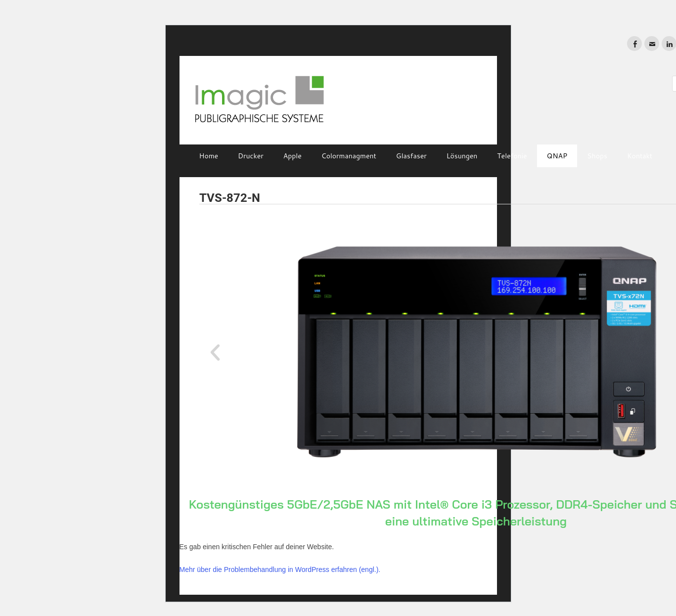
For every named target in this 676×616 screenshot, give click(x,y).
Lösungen (462, 156)
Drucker (251, 156)
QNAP (557, 156)
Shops (597, 156)
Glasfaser (411, 156)
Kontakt (640, 156)
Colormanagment (349, 156)
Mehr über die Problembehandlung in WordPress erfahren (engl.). (280, 569)
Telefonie (512, 156)
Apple (293, 156)
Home (209, 156)
